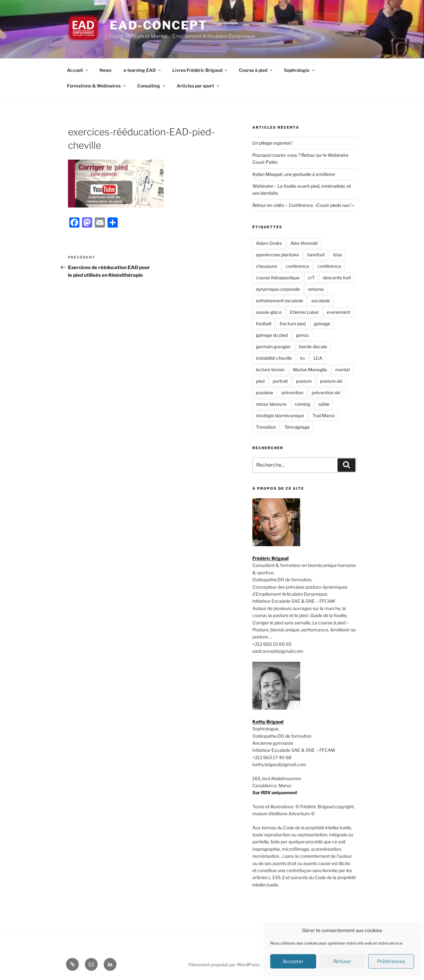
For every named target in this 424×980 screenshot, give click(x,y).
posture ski (331, 381)
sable (324, 404)
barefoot (316, 255)
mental (342, 369)
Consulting (152, 86)
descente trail (337, 278)
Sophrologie (300, 70)
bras (338, 255)
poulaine (264, 392)
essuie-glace (269, 312)
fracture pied (293, 324)
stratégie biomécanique (280, 415)
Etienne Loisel (304, 312)
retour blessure (271, 404)
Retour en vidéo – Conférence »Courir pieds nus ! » (303, 205)
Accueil (78, 70)
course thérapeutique (278, 278)
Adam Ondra (269, 243)
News (105, 70)
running (302, 404)
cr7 (311, 278)
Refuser (342, 961)
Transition (266, 427)
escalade (321, 301)
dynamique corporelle (278, 289)
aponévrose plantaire (277, 255)
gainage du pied (272, 335)
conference (297, 266)
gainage (322, 324)
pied (260, 381)
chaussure (267, 266)
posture (304, 381)
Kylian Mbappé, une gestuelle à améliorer (294, 174)
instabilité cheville (274, 358)
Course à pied (256, 70)
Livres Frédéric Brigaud (200, 70)
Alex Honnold (304, 243)
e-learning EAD (143, 70)
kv (303, 358)
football (264, 324)
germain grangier (273, 347)
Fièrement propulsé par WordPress (224, 965)
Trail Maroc (324, 415)
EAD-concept (159, 25)
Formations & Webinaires (97, 86)
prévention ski (326, 392)
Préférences (391, 961)
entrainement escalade (279, 301)
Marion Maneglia (310, 369)
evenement (338, 312)
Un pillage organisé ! (272, 143)
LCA (318, 358)
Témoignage (297, 427)
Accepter (293, 961)
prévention (292, 392)
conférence (329, 266)
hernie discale (313, 347)
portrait (280, 381)
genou (302, 335)
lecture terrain (270, 369)
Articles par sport (198, 86)
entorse (316, 289)
